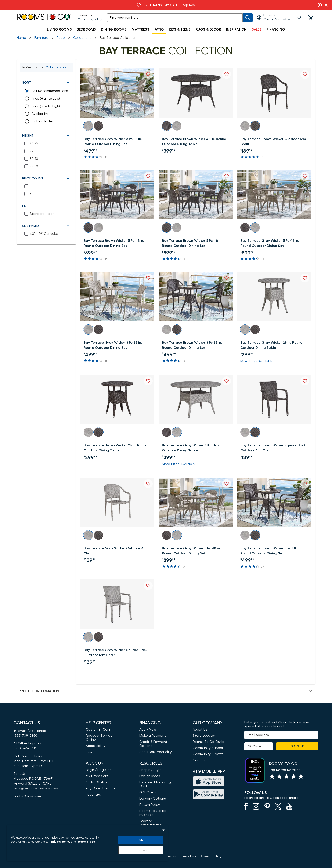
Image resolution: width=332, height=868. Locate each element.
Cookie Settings (211, 856)
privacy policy (61, 842)
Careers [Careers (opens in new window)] (199, 760)
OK (141, 840)
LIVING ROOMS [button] (59, 29)
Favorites (93, 794)
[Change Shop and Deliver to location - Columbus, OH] (57, 67)
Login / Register (98, 770)
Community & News (208, 754)
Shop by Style (150, 770)
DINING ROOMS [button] (114, 29)
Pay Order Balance (101, 788)
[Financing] (166, 5)
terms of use (86, 842)
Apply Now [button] (148, 729)
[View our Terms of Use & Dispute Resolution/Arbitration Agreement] (188, 856)
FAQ (89, 752)
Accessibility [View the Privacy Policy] (96, 746)
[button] (299, 18)
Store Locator (204, 736)
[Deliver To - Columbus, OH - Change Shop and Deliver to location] (90, 18)
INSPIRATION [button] (236, 29)
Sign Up (297, 746)
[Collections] (82, 38)
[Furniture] (41, 38)
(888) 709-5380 (25, 736)
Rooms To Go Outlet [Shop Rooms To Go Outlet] (209, 742)
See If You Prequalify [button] (156, 752)
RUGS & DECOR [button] (208, 29)
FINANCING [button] (276, 29)
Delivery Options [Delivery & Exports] (153, 799)
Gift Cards (148, 792)
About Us (200, 729)
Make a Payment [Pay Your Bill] (153, 736)
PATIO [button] (159, 29)
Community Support (209, 748)
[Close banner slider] (326, 5)
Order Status (96, 782)
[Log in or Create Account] (274, 18)
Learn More (194, 5)
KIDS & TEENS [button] (180, 29)
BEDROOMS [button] (86, 29)
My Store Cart (97, 776)
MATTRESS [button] (140, 29)
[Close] (163, 830)
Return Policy (150, 805)
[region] (87, 843)
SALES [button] (257, 29)
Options (141, 850)
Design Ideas (150, 776)
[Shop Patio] (61, 38)
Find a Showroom (27, 796)
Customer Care (98, 729)
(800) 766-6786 (25, 748)
